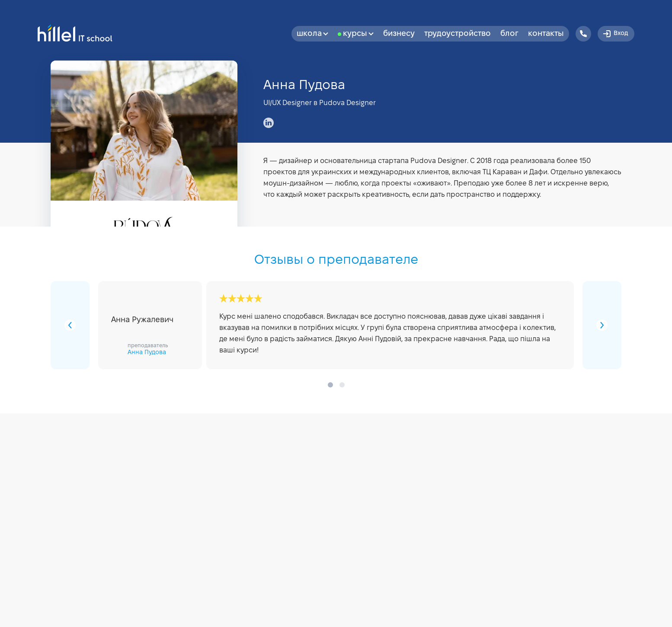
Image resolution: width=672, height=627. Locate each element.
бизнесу (399, 34)
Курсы (358, 34)
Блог (509, 34)
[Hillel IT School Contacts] (583, 34)
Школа (312, 34)
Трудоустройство (458, 34)
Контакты (546, 34)
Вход (615, 34)
